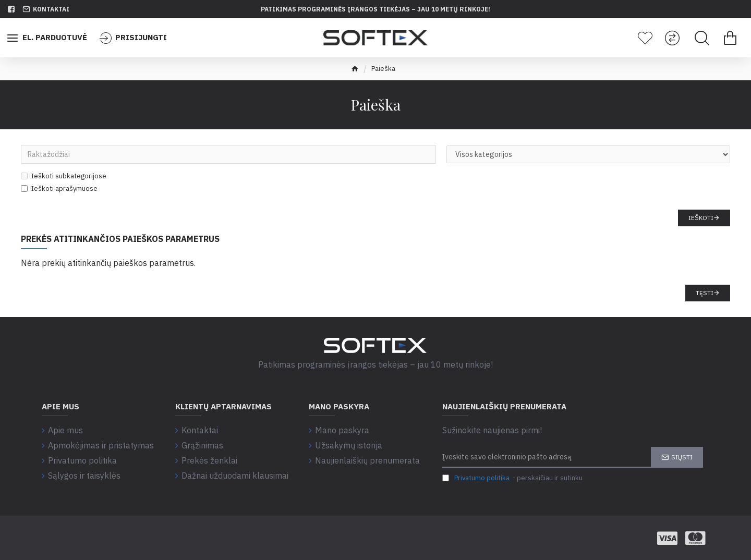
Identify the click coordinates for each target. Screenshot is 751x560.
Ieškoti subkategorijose (64, 176)
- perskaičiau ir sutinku (512, 478)
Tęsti (705, 293)
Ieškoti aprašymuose (59, 188)
